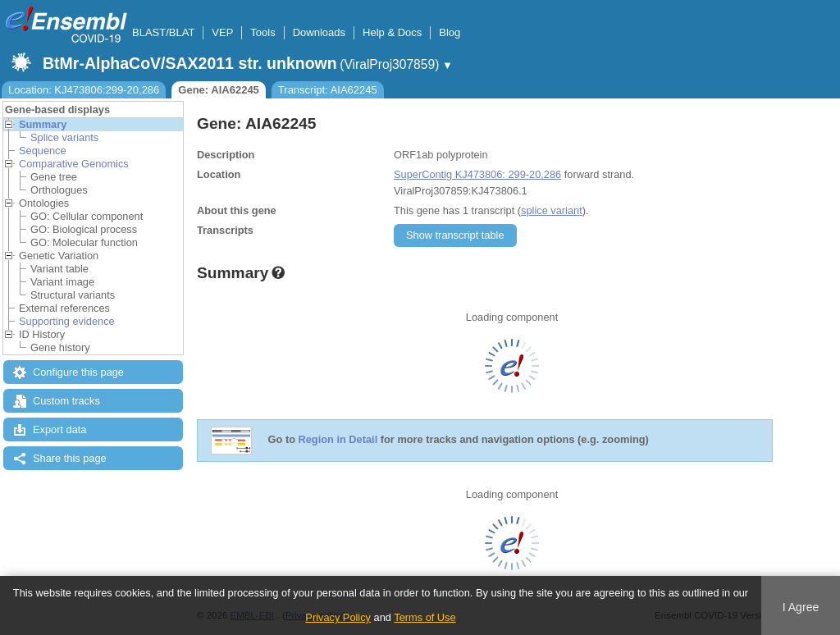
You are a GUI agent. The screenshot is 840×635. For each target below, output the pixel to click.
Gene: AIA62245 (219, 90)
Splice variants (64, 137)
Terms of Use (425, 617)
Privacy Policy (338, 617)
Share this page (70, 458)
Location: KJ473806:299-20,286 (84, 90)
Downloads (319, 32)
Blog (450, 32)
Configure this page (78, 372)
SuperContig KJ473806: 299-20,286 (477, 174)
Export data (59, 429)
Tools (262, 32)
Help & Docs (392, 32)
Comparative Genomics (74, 164)
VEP (222, 32)
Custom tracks (66, 401)
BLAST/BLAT (163, 32)
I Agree (801, 607)
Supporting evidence (67, 321)
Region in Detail (338, 440)
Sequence (43, 151)
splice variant (552, 210)
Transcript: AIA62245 (328, 90)
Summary (43, 124)
